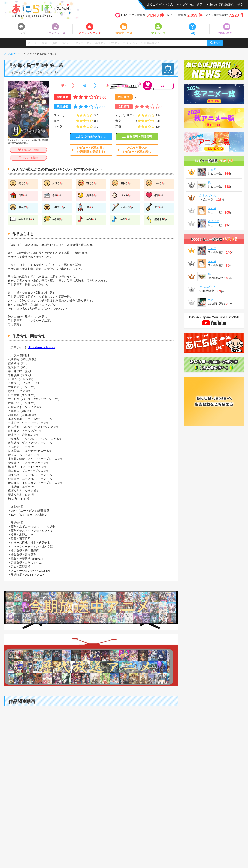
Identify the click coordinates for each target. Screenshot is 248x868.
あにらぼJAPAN (13, 54)
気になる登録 (31, 158)
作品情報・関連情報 (139, 136)
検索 (217, 43)
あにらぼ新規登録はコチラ (226, 4)
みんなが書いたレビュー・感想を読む (137, 150)
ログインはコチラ (191, 4)
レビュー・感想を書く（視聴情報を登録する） (91, 150)
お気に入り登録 (30, 150)
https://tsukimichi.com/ (41, 347)
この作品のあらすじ (93, 136)
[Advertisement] (91, 840)
